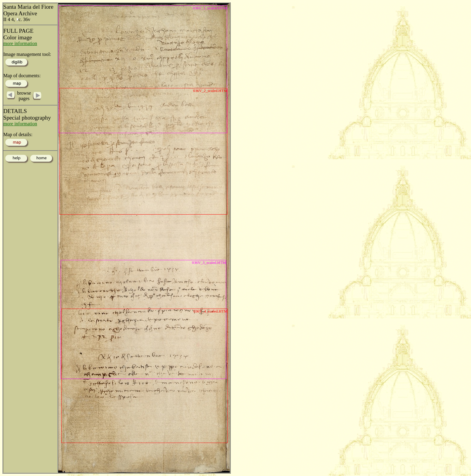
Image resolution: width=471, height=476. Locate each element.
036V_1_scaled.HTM (210, 8)
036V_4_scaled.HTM (210, 311)
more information (20, 43)
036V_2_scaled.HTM (210, 91)
